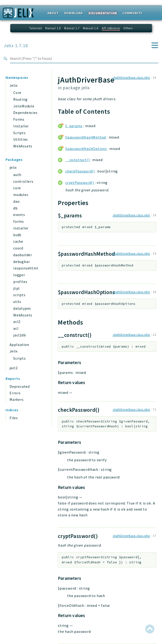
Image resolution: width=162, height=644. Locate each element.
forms (19, 221)
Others (128, 28)
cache (18, 241)
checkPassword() (80, 171)
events (19, 215)
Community (132, 13)
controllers (23, 181)
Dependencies (25, 113)
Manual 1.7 (72, 28)
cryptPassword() (80, 183)
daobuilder (23, 255)
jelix (13, 167)
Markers (17, 399)
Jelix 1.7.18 (16, 46)
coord (18, 248)
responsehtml (26, 268)
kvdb (17, 235)
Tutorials (36, 28)
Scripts (20, 133)
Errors (15, 393)
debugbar (21, 262)
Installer (21, 126)
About (53, 13)
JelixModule (24, 106)
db (15, 208)
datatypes (22, 308)
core (17, 188)
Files (14, 418)
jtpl (17, 288)
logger (19, 275)
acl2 (17, 322)
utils (17, 302)
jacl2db (20, 335)
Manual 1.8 (53, 28)
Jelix (13, 85)
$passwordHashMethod (86, 137)
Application (19, 345)
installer (21, 228)
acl (16, 328)
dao (16, 201)
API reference (111, 28)
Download (74, 13)
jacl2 (13, 368)
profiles (20, 282)
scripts (19, 295)
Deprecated (20, 386)
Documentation (103, 13)
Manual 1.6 (91, 28)
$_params (74, 126)
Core (17, 93)
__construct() (77, 160)
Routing (20, 99)
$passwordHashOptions (86, 149)
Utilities (21, 139)
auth (17, 175)
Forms (19, 119)
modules (21, 195)
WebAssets (23, 146)
